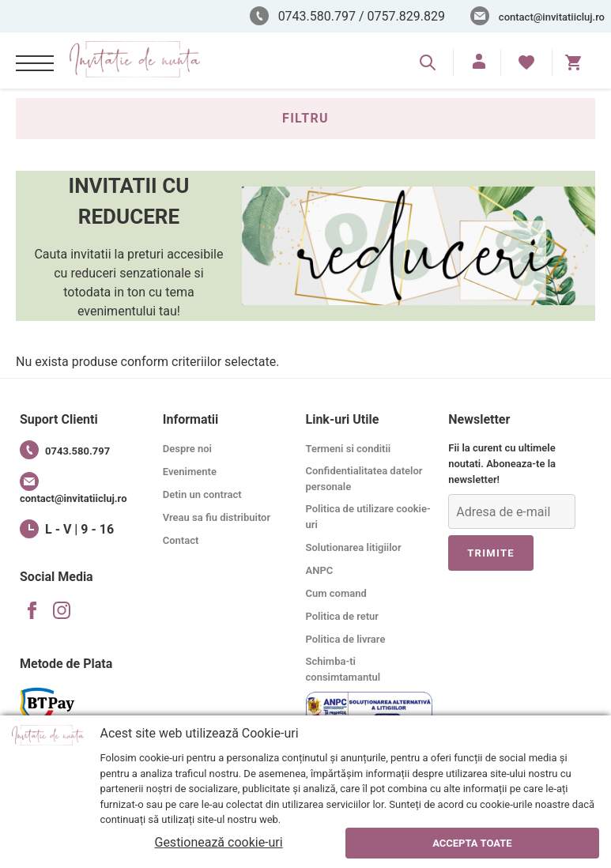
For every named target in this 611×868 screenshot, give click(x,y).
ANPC (320, 570)
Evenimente (190, 472)
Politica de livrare (346, 639)
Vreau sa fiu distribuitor (217, 517)
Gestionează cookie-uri (218, 842)
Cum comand (336, 593)
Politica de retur (343, 616)
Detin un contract (202, 494)
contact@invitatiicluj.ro (552, 17)
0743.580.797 (65, 450)
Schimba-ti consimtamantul (343, 669)
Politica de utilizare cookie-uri (368, 517)
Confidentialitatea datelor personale (364, 479)
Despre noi (187, 449)
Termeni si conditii (349, 449)
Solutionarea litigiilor (354, 547)
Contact (181, 540)
